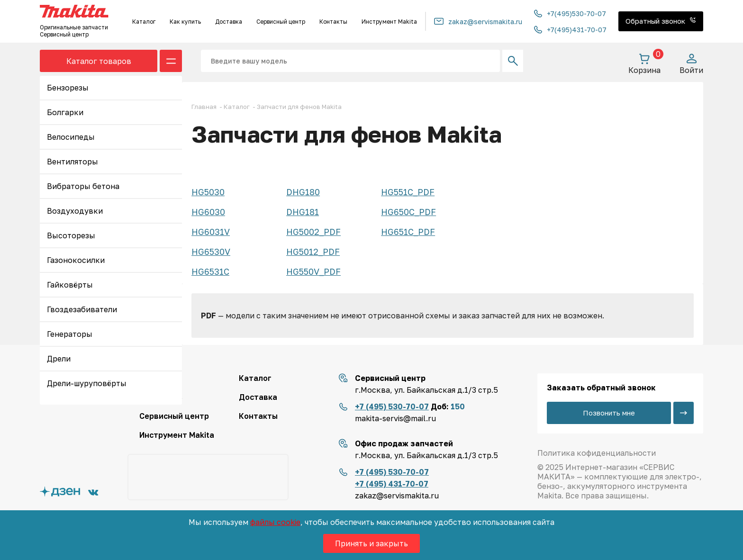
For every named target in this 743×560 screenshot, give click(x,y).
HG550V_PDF (313, 271)
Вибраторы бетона (83, 186)
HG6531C (210, 271)
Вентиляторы (72, 162)
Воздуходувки (75, 211)
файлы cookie (275, 522)
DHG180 (303, 192)
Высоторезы (71, 235)
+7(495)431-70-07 (570, 30)
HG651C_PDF (408, 232)
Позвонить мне (609, 413)
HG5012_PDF (313, 252)
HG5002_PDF (313, 232)
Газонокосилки (76, 260)
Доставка (229, 22)
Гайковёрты (70, 285)
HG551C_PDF (408, 192)
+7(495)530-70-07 (570, 14)
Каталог (144, 22)
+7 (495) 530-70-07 (392, 406)
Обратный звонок (661, 21)
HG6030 (208, 212)
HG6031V (211, 232)
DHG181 (303, 212)
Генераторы (70, 334)
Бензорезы (68, 88)
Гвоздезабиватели (82, 309)
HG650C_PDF (408, 212)
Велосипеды (71, 137)
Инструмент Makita (389, 22)
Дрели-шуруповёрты (87, 383)
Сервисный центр (281, 22)
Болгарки (65, 112)
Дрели (59, 359)
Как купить (185, 22)
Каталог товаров (99, 61)
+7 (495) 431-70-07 (392, 484)
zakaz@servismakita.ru (478, 22)
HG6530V (211, 252)
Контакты (333, 22)
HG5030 (208, 192)
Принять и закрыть (371, 543)
